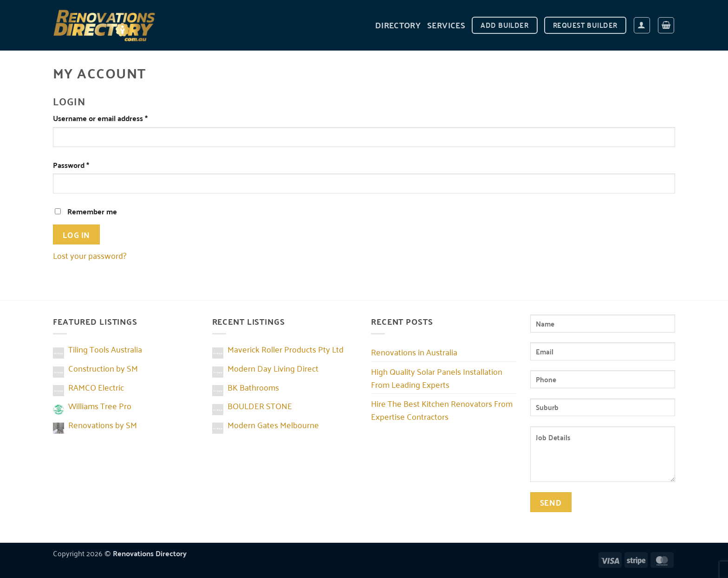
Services (446, 25)
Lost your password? (90, 255)
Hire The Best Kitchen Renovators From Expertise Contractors (442, 410)
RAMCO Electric (96, 387)
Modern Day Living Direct (273, 368)
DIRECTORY (398, 25)
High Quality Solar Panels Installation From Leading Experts (437, 378)
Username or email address (115, 118)
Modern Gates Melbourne (273, 424)
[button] (666, 25)
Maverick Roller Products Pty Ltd (286, 349)
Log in (76, 234)
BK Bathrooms (253, 387)
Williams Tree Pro (100, 405)
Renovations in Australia (414, 352)
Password (86, 165)
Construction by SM (103, 368)
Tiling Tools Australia (105, 349)
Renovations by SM (103, 424)
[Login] (642, 25)
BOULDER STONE (260, 405)
